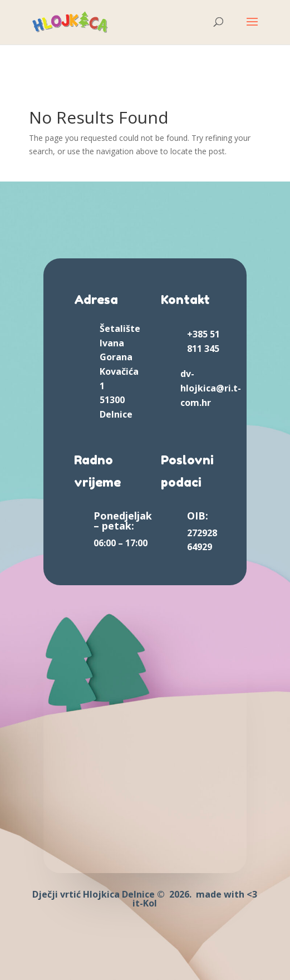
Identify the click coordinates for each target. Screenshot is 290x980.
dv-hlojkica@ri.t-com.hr (211, 388)
